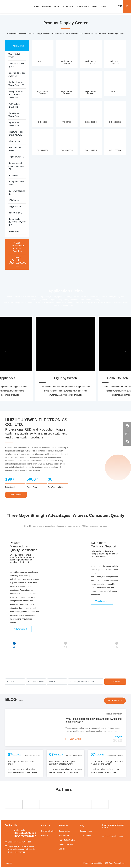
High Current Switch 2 (67, 93)
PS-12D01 (43, 61)
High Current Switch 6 (67, 62)
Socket (62, 849)
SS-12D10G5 (67, 150)
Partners (44, 835)
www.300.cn (98, 863)
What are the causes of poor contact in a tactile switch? (62, 763)
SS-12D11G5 (91, 150)
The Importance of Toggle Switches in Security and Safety (107, 763)
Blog (21, 700)
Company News (86, 831)
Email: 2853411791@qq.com (20, 842)
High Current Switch (67, 844)
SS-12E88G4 (115, 150)
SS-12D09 (43, 122)
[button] (5, 352)
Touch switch (64, 835)
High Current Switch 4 (115, 62)
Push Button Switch (67, 840)
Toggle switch (64, 831)
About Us (46, 825)
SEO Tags (109, 863)
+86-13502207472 (25, 836)
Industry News (85, 835)
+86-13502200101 (21, 263)
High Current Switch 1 (91, 93)
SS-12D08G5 (115, 122)
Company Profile (48, 831)
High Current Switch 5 (91, 62)
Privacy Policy (120, 863)
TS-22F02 (67, 122)
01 (14, 647)
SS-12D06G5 (91, 122)
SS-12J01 (115, 92)
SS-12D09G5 (43, 150)
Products (63, 825)
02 (65, 647)
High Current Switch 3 (43, 93)
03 (117, 647)
